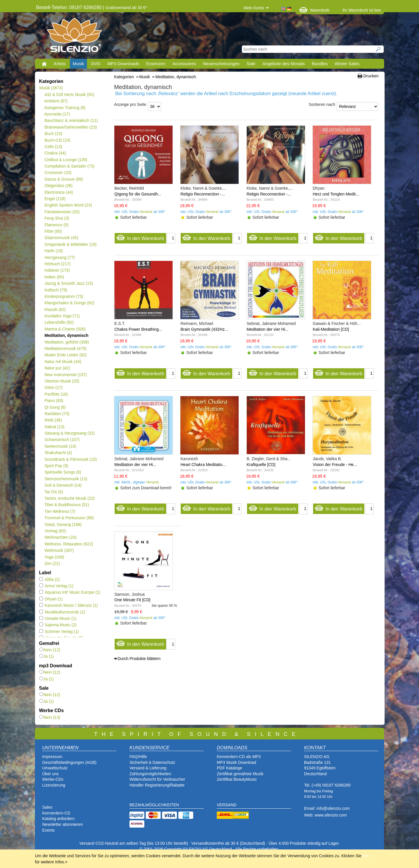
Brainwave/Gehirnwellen (71, 127)
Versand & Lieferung (148, 768)
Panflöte (56, 394)
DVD (96, 64)
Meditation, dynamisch (66, 335)
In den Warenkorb (140, 237)
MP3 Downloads (123, 64)
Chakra (55, 153)
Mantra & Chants (65, 329)
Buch (53, 134)
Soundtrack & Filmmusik (71, 459)
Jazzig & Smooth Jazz (69, 283)
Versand (146, 212)
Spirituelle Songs (63, 472)
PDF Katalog (228, 768)
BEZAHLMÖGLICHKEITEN (154, 805)
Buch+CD (57, 140)
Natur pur (57, 368)
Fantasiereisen (62, 212)
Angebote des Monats (284, 64)
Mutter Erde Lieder (65, 355)
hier (366, 856)
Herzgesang (60, 257)
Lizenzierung (54, 785)
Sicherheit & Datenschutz (152, 762)
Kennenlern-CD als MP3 (239, 757)
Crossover (58, 172)
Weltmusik (59, 550)
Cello (53, 147)
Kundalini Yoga (62, 316)
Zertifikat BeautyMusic (237, 779)
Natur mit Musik (63, 362)
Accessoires (184, 64)
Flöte (53, 231)
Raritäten (57, 414)
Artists (60, 64)
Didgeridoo (58, 186)
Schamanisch (62, 440)
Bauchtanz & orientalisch (71, 120)
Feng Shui (57, 218)
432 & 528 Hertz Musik (69, 95)
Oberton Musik (62, 381)
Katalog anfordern (58, 819)
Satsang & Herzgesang (70, 433)
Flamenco (56, 225)
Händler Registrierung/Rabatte (157, 785)
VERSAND (227, 805)
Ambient (56, 101)
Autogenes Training (65, 108)
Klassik (55, 310)
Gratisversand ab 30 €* (126, 8)
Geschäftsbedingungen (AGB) (69, 762)
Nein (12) (50, 650)
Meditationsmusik (65, 348)
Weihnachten (60, 537)
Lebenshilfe (59, 322)
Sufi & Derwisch (63, 485)
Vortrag (55, 531)
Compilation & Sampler (69, 166)
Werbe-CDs (53, 779)
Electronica (59, 192)
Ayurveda (57, 114)
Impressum (52, 757)
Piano (54, 401)
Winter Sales (347, 64)
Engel (55, 199)
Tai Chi (54, 492)
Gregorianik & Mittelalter (70, 244)
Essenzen (156, 64)
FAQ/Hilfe (138, 757)
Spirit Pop (56, 466)
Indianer (57, 270)
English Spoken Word (68, 205)
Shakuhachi (58, 453)
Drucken (371, 76)
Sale (251, 64)
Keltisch (56, 290)
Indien (54, 277)
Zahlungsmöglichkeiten (150, 774)
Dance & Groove (64, 179)
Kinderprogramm (64, 296)
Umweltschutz (55, 768)
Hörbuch (57, 264)
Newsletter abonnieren (63, 824)
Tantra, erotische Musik (69, 498)
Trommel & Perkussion (69, 518)
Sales (47, 807)
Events (48, 830)
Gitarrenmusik (61, 238)
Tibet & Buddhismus (67, 505)
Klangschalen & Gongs (69, 303)
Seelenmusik (60, 446)
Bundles (320, 64)
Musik (78, 64)
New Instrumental (65, 375)
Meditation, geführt (66, 342)
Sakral (54, 427)
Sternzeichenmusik (66, 479)
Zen (52, 563)
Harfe (54, 251)
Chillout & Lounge (66, 160)
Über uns (50, 774)
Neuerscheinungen (221, 64)
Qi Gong (55, 407)
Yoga (54, 557)
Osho (53, 387)
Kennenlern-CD (56, 813)
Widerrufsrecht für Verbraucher (157, 779)
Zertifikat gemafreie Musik (240, 774)
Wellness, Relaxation (69, 544)
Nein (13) (50, 717)
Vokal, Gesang (63, 524)
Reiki (53, 420)
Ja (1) (47, 656)
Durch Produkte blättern (139, 659)
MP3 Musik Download (236, 762)
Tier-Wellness (60, 511)
